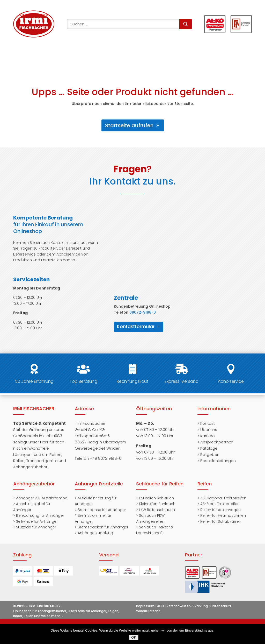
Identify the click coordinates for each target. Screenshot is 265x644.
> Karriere (206, 436)
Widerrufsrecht (148, 611)
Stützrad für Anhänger (36, 527)
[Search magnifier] (186, 24)
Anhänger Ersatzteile (99, 484)
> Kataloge (208, 448)
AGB (160, 606)
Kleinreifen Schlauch (157, 504)
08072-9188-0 (143, 312)
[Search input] (124, 24)
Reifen (205, 484)
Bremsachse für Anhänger (102, 510)
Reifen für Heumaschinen (223, 515)
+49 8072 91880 (36, 54)
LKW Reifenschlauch (157, 510)
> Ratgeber (208, 454)
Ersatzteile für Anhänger (87, 611)
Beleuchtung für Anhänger (40, 515)
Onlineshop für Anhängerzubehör (40, 611)
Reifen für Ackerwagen (220, 510)
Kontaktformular (136, 327)
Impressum (145, 606)
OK (134, 637)
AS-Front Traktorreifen (220, 504)
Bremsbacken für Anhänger (103, 527)
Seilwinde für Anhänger (37, 521)
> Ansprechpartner (215, 442)
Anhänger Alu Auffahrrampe (42, 498)
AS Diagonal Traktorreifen (223, 498)
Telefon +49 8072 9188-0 (98, 458)
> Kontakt (206, 423)
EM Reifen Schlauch (156, 498)
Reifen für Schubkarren (221, 521)
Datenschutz (221, 606)
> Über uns (207, 430)
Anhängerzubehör (34, 484)
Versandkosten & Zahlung (187, 606)
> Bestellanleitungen (217, 461)
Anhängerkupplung (95, 533)
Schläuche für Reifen (160, 484)
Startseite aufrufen (129, 125)
